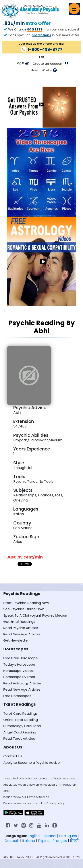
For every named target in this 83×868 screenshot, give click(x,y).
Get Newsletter (16, 640)
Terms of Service (38, 797)
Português (68, 836)
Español (49, 836)
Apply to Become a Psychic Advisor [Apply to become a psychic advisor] (32, 763)
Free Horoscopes (17, 696)
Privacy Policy (56, 803)
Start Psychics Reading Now (26, 603)
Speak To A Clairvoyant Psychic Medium (36, 615)
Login (20, 63)
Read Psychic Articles (21, 628)
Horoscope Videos (18, 671)
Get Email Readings (19, 622)
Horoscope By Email (19, 677)
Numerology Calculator (22, 726)
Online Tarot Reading (21, 720)
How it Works (41, 70)
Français (60, 841)
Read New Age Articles (22, 634)
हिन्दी (74, 841)
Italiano (29, 841)
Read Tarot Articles (19, 738)
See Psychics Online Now (23, 609)
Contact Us (13, 756)
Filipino (44, 841)
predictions (41, 35)
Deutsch (12, 841)
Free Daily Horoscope (21, 658)
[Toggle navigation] (74, 9)
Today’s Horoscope (19, 664)
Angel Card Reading (20, 732)
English (34, 836)
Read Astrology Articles (22, 683)
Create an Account (48, 64)
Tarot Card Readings (20, 713)
